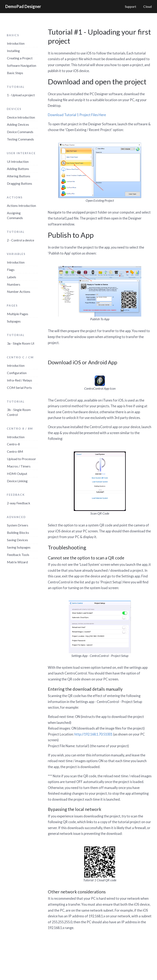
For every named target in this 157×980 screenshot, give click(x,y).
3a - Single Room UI (21, 343)
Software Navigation (22, 65)
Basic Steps (15, 73)
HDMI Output (17, 474)
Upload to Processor (21, 459)
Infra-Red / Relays (20, 380)
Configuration (17, 373)
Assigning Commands (15, 215)
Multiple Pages (18, 314)
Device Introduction (21, 117)
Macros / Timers (19, 466)
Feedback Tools (18, 555)
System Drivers (18, 525)
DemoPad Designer (23, 6)
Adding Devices (18, 124)
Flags (11, 270)
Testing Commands (20, 139)
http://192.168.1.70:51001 (93, 734)
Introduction (16, 43)
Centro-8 (13, 444)
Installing (13, 51)
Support (131, 6)
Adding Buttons (18, 169)
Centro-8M (15, 451)
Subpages (14, 321)
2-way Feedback (19, 503)
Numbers (14, 284)
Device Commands (20, 132)
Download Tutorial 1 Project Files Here (77, 115)
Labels (12, 277)
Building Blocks (18, 532)
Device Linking (17, 481)
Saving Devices (17, 540)
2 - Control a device (21, 240)
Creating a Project (20, 58)
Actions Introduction (21, 205)
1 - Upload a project (21, 95)
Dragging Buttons (20, 183)
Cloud (147, 6)
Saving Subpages (19, 547)
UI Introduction (18, 161)
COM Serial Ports (19, 388)
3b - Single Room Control (19, 412)
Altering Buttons (19, 176)
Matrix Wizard (17, 562)
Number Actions (19, 291)
